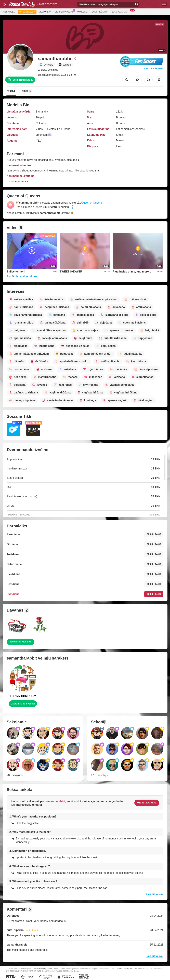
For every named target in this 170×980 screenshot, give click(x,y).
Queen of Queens (92, 203)
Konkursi (82, 12)
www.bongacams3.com (47, 969)
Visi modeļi (9, 12)
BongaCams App (121, 11)
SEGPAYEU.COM (126, 969)
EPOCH (113, 969)
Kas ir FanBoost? (154, 68)
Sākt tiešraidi (100, 12)
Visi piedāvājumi (65, 11)
